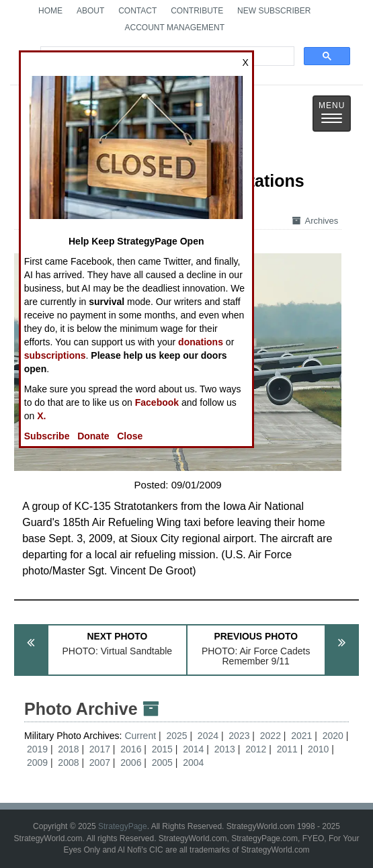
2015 (162, 749)
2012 (256, 749)
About (90, 11)
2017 (100, 749)
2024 (208, 736)
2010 (318, 749)
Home (50, 11)
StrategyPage (123, 826)
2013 (225, 749)
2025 (176, 736)
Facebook (157, 402)
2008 (68, 763)
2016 (131, 749)
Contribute (197, 11)
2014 (193, 749)
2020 (333, 736)
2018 (68, 749)
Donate (93, 436)
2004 (193, 763)
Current (141, 736)
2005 (162, 763)
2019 (37, 749)
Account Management (175, 28)
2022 (271, 736)
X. (41, 416)
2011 (287, 749)
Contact (137, 11)
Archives (315, 221)
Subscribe (47, 436)
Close (130, 436)
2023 (239, 736)
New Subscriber (274, 11)
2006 (131, 763)
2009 (37, 763)
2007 (100, 763)
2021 (301, 736)
